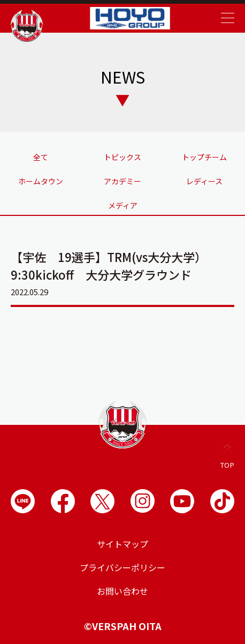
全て (41, 157)
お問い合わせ (122, 591)
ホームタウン (41, 181)
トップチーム (204, 157)
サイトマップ (122, 544)
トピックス (122, 157)
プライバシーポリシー (122, 567)
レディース (204, 181)
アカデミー (122, 181)
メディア (123, 205)
